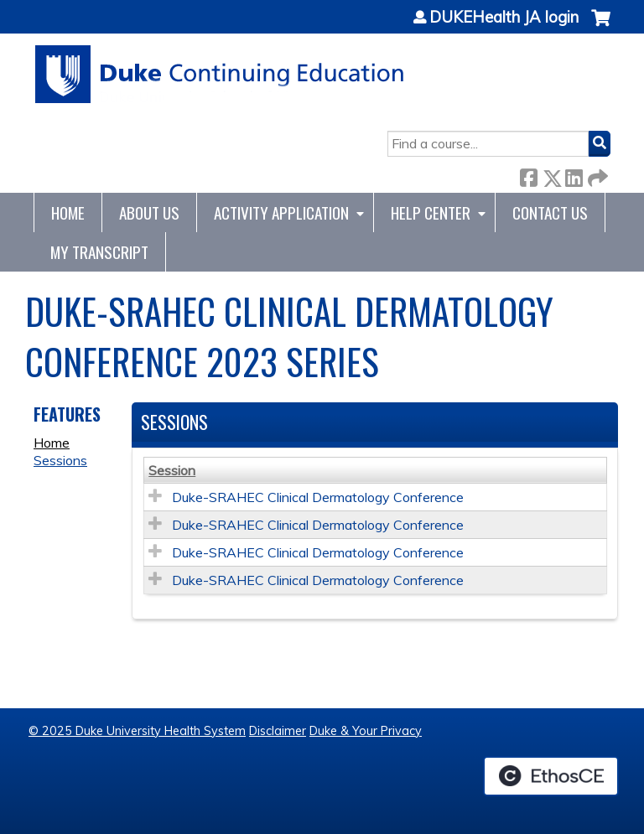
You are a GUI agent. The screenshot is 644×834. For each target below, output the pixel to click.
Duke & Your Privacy (366, 731)
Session (172, 470)
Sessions (60, 460)
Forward (596, 175)
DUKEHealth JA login (504, 18)
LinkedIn (574, 175)
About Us (149, 212)
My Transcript (99, 252)
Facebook (528, 175)
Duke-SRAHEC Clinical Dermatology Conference (318, 497)
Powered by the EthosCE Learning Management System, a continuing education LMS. (551, 776)
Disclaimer (278, 731)
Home (68, 212)
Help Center (431, 212)
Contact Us (550, 212)
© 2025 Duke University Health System (137, 731)
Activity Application (281, 212)
